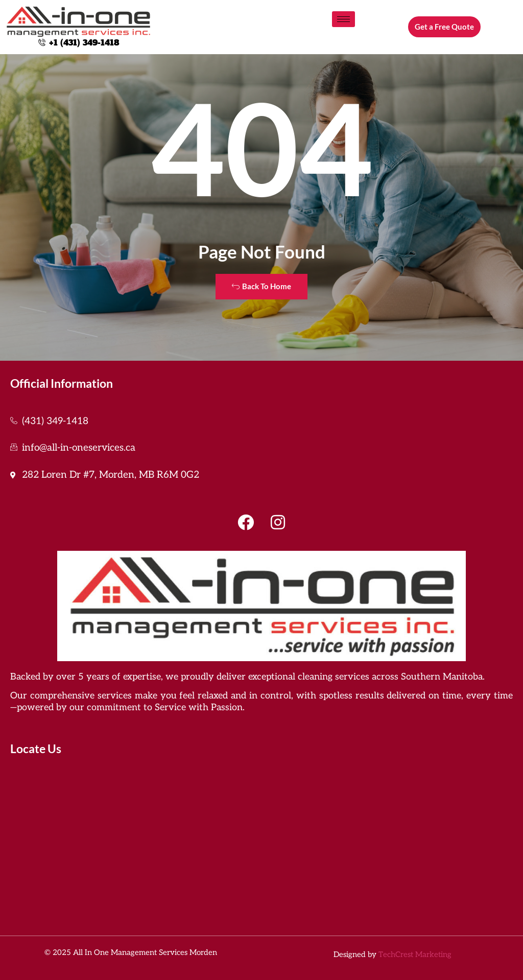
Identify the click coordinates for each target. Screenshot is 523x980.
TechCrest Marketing (415, 954)
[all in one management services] (261, 844)
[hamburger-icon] (343, 19)
